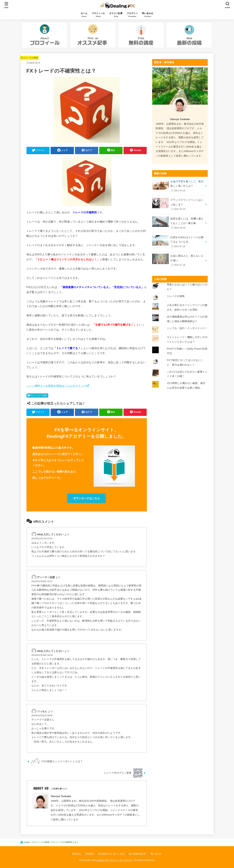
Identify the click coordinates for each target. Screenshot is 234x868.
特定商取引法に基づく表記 (111, 854)
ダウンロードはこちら (87, 498)
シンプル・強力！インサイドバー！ (187, 328)
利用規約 (90, 854)
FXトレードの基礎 (29, 58)
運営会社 (76, 854)
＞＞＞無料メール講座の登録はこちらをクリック (56, 386)
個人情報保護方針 (138, 854)
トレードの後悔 (176, 296)
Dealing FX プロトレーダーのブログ (115, 860)
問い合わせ (156, 854)
